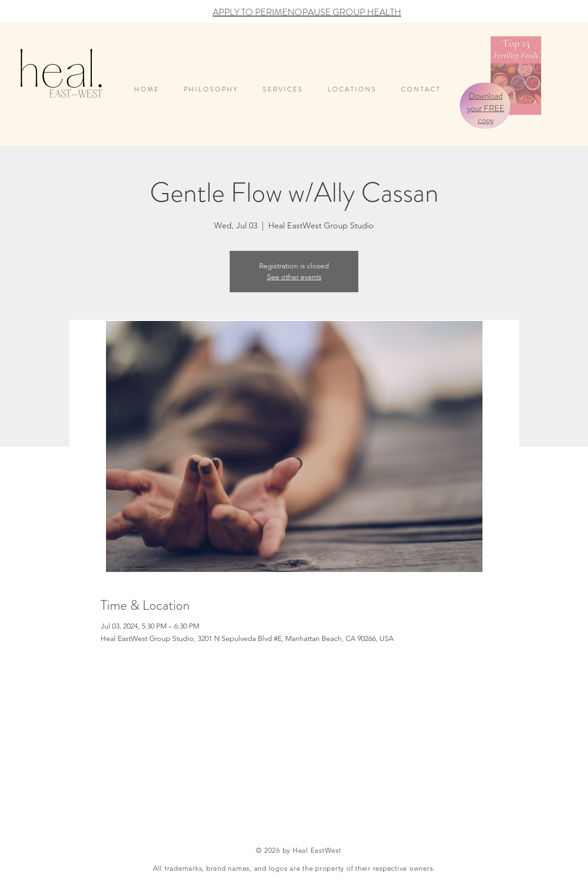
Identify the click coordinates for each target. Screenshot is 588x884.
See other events (294, 277)
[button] (357, 89)
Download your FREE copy (486, 108)
